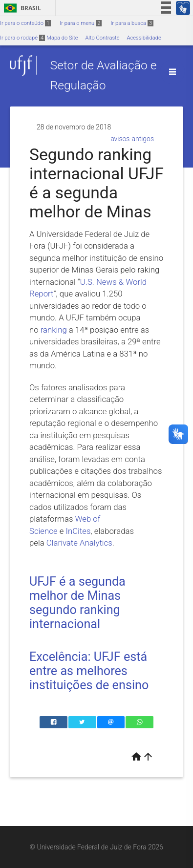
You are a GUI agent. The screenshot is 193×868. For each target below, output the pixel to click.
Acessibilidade (144, 38)
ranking (54, 330)
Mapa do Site (62, 38)
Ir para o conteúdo (25, 23)
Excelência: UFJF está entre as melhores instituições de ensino (89, 671)
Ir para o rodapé (22, 38)
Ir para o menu (81, 23)
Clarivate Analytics (79, 543)
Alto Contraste (103, 38)
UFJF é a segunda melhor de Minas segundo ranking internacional (77, 603)
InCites (78, 531)
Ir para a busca (132, 23)
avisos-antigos (132, 139)
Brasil (21, 8)
